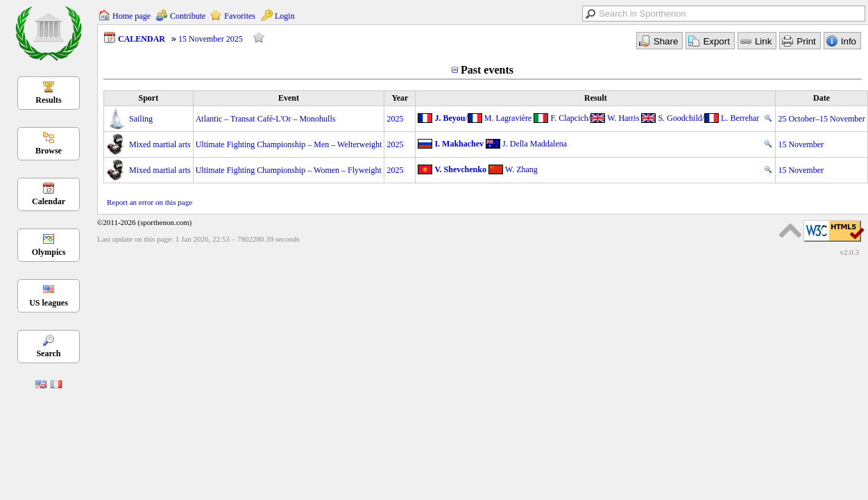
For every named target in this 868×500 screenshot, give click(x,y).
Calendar (49, 201)
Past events (487, 70)
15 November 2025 (211, 39)
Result (596, 98)
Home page (131, 16)
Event (289, 98)
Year (400, 98)
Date (822, 98)
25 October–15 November (821, 119)
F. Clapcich (569, 118)
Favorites (240, 16)
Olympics (49, 252)
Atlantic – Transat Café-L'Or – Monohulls (266, 119)
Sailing (141, 119)
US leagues (49, 303)
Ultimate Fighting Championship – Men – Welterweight (289, 144)
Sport (148, 98)
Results (48, 100)
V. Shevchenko (460, 169)
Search (48, 353)
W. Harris (623, 118)
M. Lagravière (508, 118)
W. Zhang (521, 169)
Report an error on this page (150, 202)
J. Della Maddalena (535, 144)
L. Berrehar (740, 118)
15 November (801, 144)
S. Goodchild (680, 118)
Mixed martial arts (160, 144)
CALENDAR (142, 39)
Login (285, 16)
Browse (49, 151)
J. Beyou (450, 118)
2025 (395, 119)
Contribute (188, 16)
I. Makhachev (459, 144)
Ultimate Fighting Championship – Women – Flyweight (289, 170)
